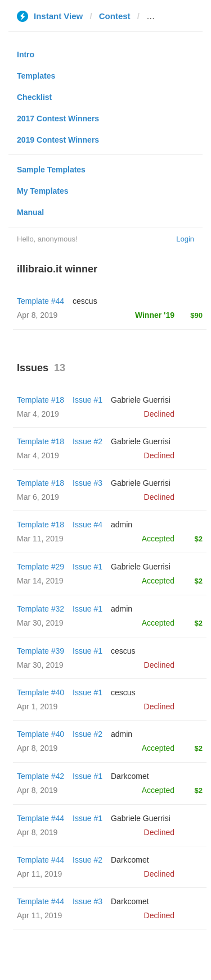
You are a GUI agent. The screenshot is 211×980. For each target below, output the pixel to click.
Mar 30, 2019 (40, 623)
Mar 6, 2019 (38, 497)
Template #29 (41, 567)
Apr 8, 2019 (37, 748)
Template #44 (41, 301)
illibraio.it (165, 16)
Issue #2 (87, 441)
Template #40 (41, 692)
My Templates (43, 191)
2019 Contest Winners (58, 140)
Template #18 (41, 400)
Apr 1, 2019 (37, 706)
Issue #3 (87, 483)
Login (185, 239)
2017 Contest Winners (58, 118)
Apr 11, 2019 (39, 874)
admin (122, 525)
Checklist (34, 97)
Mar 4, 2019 (38, 414)
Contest (115, 16)
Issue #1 (87, 400)
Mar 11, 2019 (40, 539)
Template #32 (41, 609)
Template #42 (41, 776)
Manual (30, 212)
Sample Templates (51, 170)
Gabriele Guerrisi (141, 400)
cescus (85, 301)
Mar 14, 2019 (40, 581)
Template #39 (41, 651)
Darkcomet (130, 776)
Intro (26, 54)
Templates (36, 76)
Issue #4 (87, 525)
